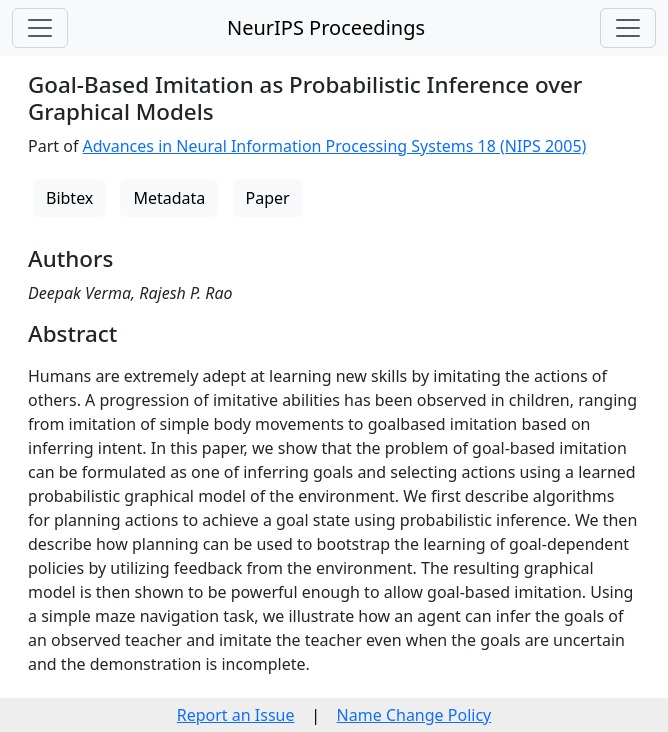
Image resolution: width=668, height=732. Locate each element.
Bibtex (69, 198)
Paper (268, 198)
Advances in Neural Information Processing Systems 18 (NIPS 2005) (335, 146)
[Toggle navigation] (40, 28)
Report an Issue (236, 715)
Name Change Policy (414, 715)
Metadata (169, 198)
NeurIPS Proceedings (326, 27)
